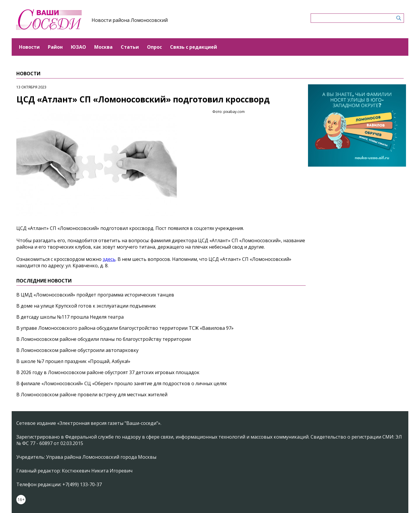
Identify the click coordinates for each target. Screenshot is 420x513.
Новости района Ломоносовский (130, 20)
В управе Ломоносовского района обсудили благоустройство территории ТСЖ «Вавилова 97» (125, 328)
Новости (29, 47)
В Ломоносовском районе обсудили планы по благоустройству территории (104, 339)
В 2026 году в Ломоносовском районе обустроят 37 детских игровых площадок (108, 372)
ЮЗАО (78, 47)
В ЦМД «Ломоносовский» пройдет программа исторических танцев (95, 295)
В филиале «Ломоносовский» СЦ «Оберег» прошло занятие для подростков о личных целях (121, 383)
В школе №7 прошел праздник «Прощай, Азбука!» (73, 361)
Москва (103, 47)
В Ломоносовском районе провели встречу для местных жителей (92, 395)
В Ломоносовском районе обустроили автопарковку (77, 350)
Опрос (154, 47)
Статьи (130, 47)
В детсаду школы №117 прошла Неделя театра (70, 317)
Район (55, 47)
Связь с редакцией (194, 47)
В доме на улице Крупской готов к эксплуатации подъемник (86, 306)
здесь (109, 259)
